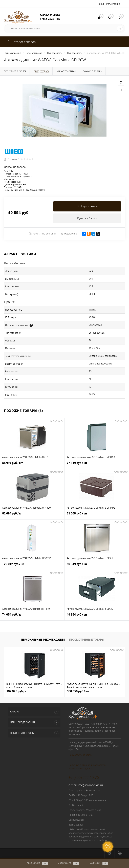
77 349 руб (97, 465)
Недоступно (69, 234)
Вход (101, 4)
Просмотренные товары (87, 640)
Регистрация (113, 4)
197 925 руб (17, 691)
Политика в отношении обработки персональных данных (87, 767)
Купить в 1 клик (87, 218)
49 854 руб (97, 617)
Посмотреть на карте (80, 755)
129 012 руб (32, 566)
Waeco (92, 310)
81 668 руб (97, 515)
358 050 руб (78, 691)
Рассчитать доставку (42, 234)
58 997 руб (32, 465)
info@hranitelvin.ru (90, 785)
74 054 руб (32, 617)
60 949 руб (97, 566)
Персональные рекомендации (43, 640)
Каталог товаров (20, 42)
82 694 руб (32, 515)
